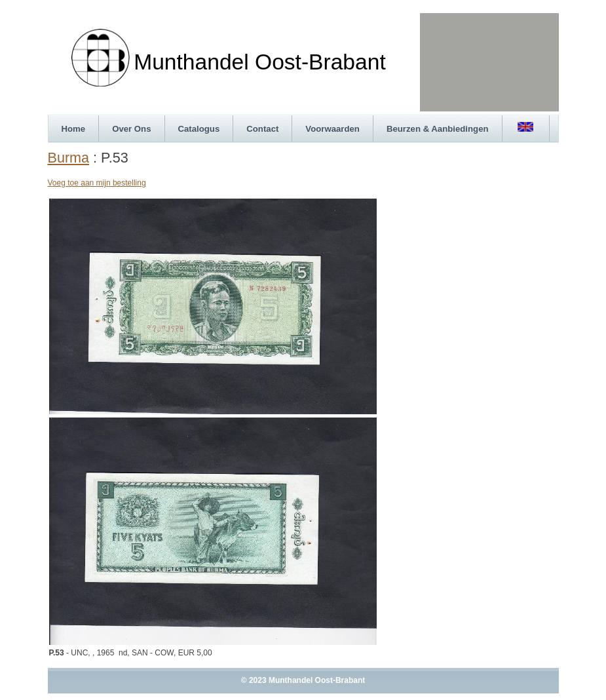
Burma (69, 158)
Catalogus (199, 129)
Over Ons (131, 129)
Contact (262, 129)
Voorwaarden (332, 129)
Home (74, 129)
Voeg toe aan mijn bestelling (97, 183)
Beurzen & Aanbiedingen (438, 129)
